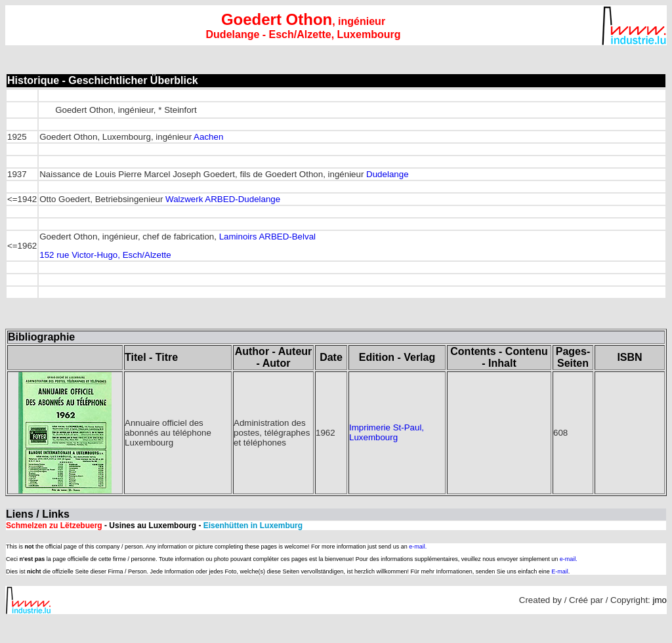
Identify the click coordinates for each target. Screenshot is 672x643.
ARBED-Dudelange (242, 199)
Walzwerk (184, 199)
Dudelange (387, 174)
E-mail (560, 571)
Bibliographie (41, 337)
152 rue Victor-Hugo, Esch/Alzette (105, 255)
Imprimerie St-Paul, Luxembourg (387, 432)
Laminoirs (238, 237)
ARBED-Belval (287, 237)
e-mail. (418, 547)
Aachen (208, 137)
